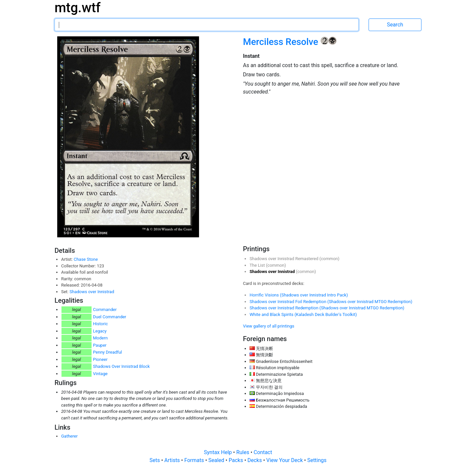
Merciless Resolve (282, 42)
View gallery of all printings (269, 326)
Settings (317, 460)
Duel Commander (110, 317)
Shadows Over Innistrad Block (121, 366)
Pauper (100, 345)
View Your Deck (285, 460)
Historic (100, 324)
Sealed (217, 460)
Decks (256, 460)
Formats (195, 460)
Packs (237, 460)
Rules (243, 452)
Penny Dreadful (107, 352)
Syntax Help (219, 452)
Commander (105, 310)
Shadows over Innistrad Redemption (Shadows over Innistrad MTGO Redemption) (327, 308)
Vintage (100, 374)
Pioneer (100, 359)
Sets (155, 460)
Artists (173, 460)
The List (258, 265)
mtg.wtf (78, 8)
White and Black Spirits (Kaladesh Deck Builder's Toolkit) (303, 314)
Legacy (100, 331)
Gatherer (69, 436)
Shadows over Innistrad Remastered (284, 259)
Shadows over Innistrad (92, 292)
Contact (263, 452)
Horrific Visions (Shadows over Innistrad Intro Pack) (299, 295)
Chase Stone (86, 259)
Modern (100, 338)
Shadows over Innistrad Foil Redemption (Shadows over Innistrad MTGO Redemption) (331, 302)
